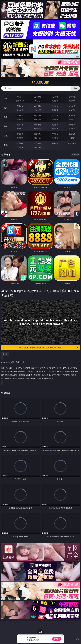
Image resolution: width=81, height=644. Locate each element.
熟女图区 (55, 129)
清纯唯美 (37, 129)
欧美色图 (55, 125)
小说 (6, 136)
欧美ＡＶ (55, 106)
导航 (6, 145)
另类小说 (37, 138)
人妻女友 (55, 134)
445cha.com (40, 82)
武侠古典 (72, 134)
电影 (6, 117)
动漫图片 (72, 125)
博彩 (6, 98)
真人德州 (37, 97)
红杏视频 (20, 147)
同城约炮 (20, 143)
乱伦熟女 (55, 119)
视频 (6, 108)
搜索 (75, 88)
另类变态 (72, 119)
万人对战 (55, 97)
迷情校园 (20, 138)
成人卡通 (55, 115)
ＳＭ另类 (72, 110)
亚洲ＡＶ (20, 106)
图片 (6, 126)
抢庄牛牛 (72, 101)
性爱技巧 (72, 138)
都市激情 (20, 134)
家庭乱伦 (37, 134)
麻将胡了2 (20, 101)
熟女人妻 (20, 110)
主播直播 (55, 110)
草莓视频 (55, 143)
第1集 (5, 354)
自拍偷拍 (37, 106)
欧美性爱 (72, 115)
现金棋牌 (55, 101)
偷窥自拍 (20, 125)
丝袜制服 (37, 110)
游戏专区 (72, 97)
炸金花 (37, 101)
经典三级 (37, 119)
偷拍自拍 (37, 115)
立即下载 (57, 639)
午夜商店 (37, 143)
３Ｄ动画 (72, 106)
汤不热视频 (72, 143)
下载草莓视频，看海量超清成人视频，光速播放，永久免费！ (49, 348)
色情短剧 (37, 147)
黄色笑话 (55, 138)
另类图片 (72, 129)
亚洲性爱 (20, 115)
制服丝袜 (20, 119)
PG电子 (20, 97)
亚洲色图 (37, 125)
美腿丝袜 (20, 129)
